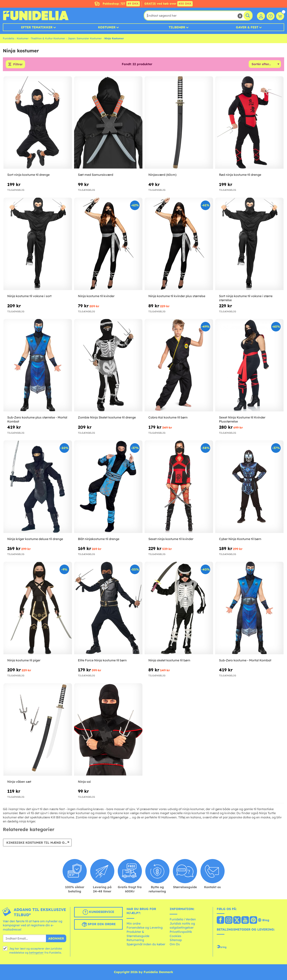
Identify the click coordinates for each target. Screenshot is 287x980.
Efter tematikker (37, 27)
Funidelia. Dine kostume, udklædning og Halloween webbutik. (36, 16)
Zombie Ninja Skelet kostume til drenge (107, 417)
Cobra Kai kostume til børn (168, 417)
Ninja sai (84, 782)
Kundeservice (98, 912)
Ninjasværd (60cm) (162, 175)
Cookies (175, 936)
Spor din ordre (99, 924)
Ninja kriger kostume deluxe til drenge (35, 539)
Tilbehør (177, 27)
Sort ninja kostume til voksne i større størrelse (246, 298)
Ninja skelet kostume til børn (169, 660)
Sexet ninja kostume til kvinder (171, 539)
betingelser (36, 953)
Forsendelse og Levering (145, 927)
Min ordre (134, 923)
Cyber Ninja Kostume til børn (240, 539)
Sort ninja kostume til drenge (28, 175)
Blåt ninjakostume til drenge (99, 539)
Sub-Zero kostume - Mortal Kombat (245, 660)
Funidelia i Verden (183, 919)
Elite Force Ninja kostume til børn (102, 660)
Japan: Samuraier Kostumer (85, 38)
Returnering (135, 940)
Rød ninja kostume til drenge (240, 175)
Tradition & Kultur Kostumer (48, 38)
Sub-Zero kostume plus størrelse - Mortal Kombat (37, 419)
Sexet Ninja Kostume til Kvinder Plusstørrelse (242, 419)
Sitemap (176, 940)
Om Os (175, 944)
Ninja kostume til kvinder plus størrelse (177, 296)
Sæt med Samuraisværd (96, 175)
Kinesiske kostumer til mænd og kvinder (39, 843)
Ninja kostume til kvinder (96, 296)
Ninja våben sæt (19, 782)
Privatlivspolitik (181, 932)
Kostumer (107, 27)
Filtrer (18, 64)
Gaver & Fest (247, 27)
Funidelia (9, 38)
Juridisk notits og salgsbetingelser (182, 926)
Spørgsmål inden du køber (146, 944)
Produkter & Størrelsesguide (138, 934)
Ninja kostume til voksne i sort (29, 296)
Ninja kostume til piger (24, 660)
